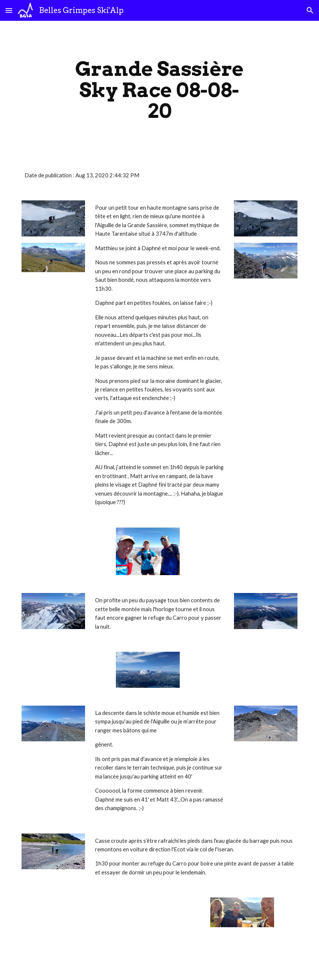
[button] (9, 10)
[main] (160, 90)
